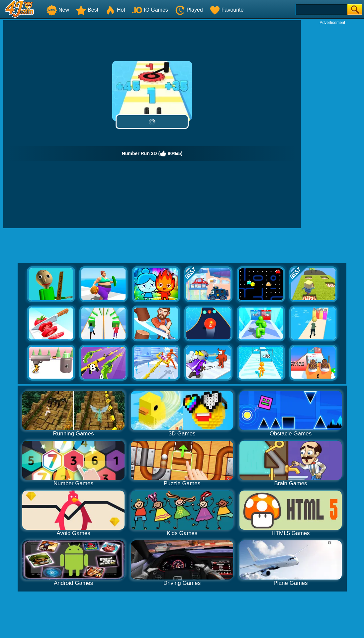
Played (189, 10)
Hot (115, 10)
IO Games (150, 10)
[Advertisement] (332, 125)
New (58, 10)
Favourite (227, 10)
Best (87, 10)
